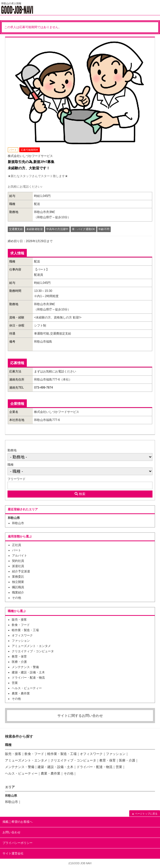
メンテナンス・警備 (25, 667)
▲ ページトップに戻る (145, 814)
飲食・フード (21, 625)
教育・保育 (19, 657)
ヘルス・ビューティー (27, 688)
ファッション (21, 641)
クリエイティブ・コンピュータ (33, 651)
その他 (17, 598)
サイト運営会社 (13, 853)
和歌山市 (18, 523)
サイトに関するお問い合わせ (80, 716)
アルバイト (20, 556)
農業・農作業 (21, 693)
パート (17, 550)
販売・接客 (19, 620)
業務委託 (18, 577)
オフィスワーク (22, 635)
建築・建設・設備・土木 (28, 672)
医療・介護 (19, 662)
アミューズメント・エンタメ (31, 646)
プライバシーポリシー (18, 843)
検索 (80, 494)
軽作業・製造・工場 (25, 630)
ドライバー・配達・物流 (28, 678)
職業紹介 (18, 592)
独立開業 (18, 582)
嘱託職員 (18, 587)
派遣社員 (18, 566)
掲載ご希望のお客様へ (18, 822)
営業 (15, 683)
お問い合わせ (12, 832)
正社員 (17, 545)
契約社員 (18, 561)
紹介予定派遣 (21, 571)
